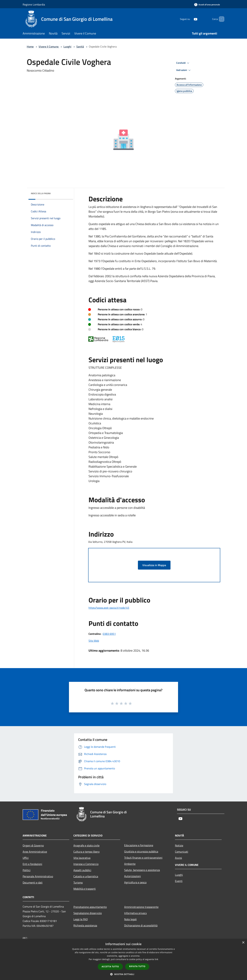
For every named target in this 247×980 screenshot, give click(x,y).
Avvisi (178, 858)
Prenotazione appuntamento (90, 907)
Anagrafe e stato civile (86, 845)
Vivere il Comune (49, 47)
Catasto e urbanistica (86, 876)
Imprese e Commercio (86, 864)
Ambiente (130, 864)
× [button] (243, 943)
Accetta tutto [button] (110, 967)
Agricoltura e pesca (135, 882)
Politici (27, 870)
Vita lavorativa (82, 858)
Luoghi (67, 47)
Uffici (26, 858)
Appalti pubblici (82, 870)
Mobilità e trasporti (85, 889)
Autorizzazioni (133, 876)
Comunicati (182, 852)
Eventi (179, 881)
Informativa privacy (136, 913)
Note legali (130, 919)
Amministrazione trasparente (141, 907)
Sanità (80, 47)
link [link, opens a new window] (157, 959)
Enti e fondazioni (32, 864)
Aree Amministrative (35, 852)
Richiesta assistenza (85, 925)
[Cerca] (220, 19)
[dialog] (123, 959)
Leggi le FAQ (81, 919)
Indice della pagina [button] (41, 193)
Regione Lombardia (34, 4)
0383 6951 (109, 634)
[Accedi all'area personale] (207, 5)
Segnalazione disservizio (88, 913)
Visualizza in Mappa (154, 565)
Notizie (179, 845)
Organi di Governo (33, 845)
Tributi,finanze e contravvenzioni (143, 858)
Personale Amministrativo (38, 876)
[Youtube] (190, 19)
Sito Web (94, 641)
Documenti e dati (33, 882)
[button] (123, 974)
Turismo (78, 882)
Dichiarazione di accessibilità (141, 925)
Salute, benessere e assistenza (142, 870)
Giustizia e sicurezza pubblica (141, 851)
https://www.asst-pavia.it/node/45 (109, 608)
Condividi (183, 63)
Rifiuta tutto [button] (137, 966)
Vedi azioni (184, 70)
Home (30, 47)
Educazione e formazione (139, 845)
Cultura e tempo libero (86, 852)
